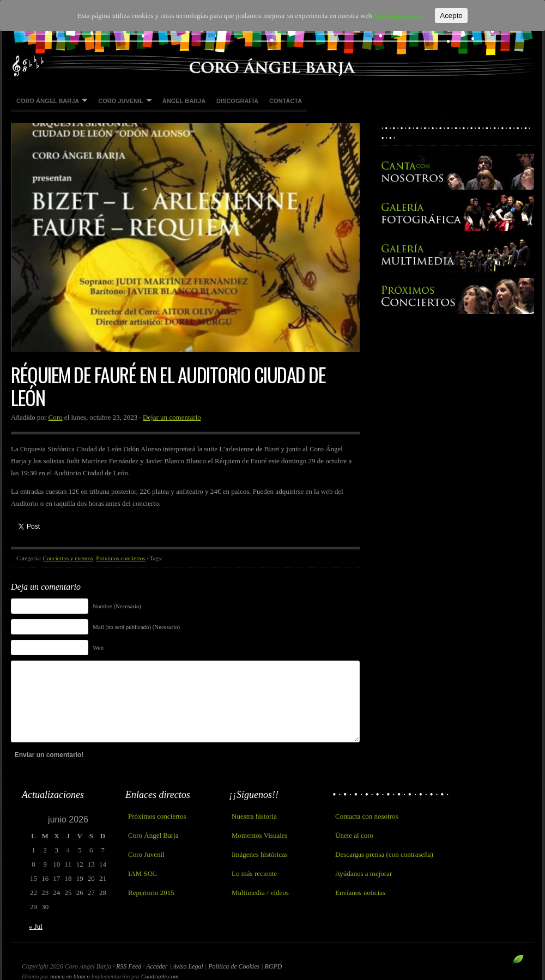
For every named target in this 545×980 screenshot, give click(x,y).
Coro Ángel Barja (49, 101)
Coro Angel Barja (272, 38)
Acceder (157, 966)
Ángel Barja (184, 101)
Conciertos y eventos (68, 558)
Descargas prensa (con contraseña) (384, 854)
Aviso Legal (189, 966)
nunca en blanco (70, 976)
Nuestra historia (254, 816)
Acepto (451, 16)
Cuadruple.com (160, 976)
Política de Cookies (235, 966)
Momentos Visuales (260, 835)
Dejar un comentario (172, 417)
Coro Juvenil (122, 101)
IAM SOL (143, 873)
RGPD (273, 966)
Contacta (286, 101)
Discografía (237, 101)
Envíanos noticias (360, 893)
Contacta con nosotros (367, 816)
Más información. (399, 16)
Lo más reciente (254, 873)
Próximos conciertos (120, 558)
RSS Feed (129, 966)
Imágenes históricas (260, 854)
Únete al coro (354, 835)
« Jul (36, 926)
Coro (56, 417)
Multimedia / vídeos (260, 893)
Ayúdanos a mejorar (364, 873)
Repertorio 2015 (151, 893)
